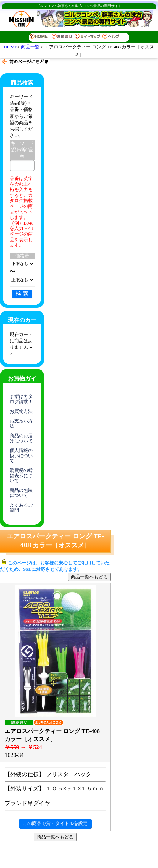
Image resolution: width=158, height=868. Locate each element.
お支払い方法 (21, 423)
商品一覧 (30, 47)
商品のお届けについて (21, 438)
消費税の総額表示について (21, 475)
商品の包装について (21, 493)
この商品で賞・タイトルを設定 (55, 823)
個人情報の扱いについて (21, 456)
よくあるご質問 (21, 508)
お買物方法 (21, 411)
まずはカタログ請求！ (21, 399)
